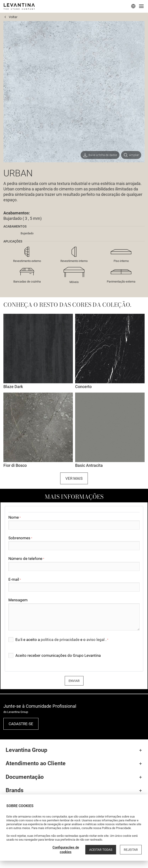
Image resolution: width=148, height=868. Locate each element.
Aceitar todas (101, 850)
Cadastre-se (21, 724)
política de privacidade (61, 640)
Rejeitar (131, 850)
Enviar (74, 681)
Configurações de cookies (66, 850)
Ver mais (74, 478)
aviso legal (96, 640)
